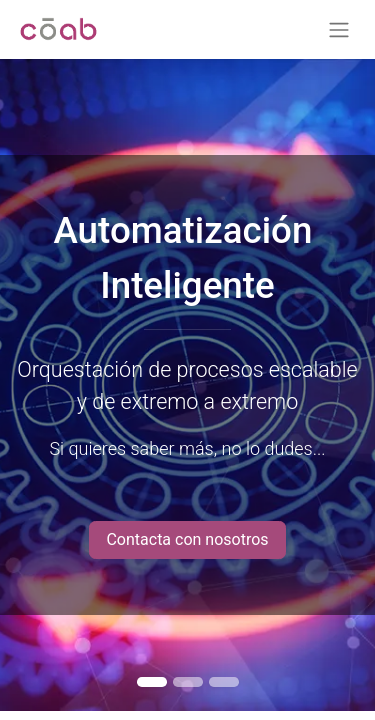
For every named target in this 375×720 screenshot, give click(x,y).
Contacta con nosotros (187, 539)
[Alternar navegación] (339, 29)
